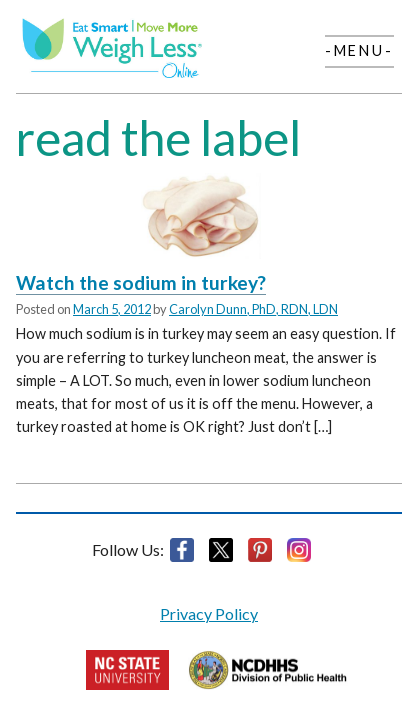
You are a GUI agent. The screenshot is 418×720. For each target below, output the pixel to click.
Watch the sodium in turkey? (141, 282)
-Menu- (359, 50)
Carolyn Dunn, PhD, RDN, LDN (253, 309)
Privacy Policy (209, 613)
